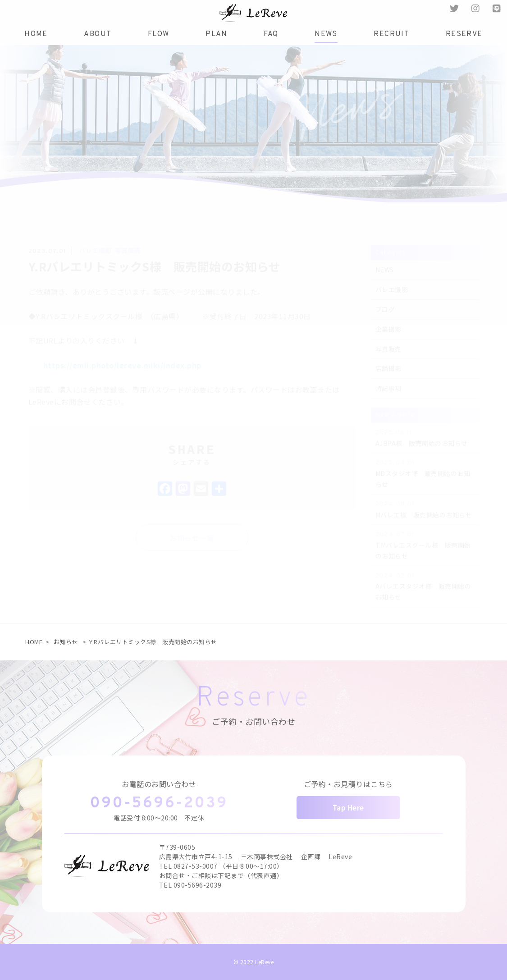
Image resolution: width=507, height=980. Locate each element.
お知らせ (66, 642)
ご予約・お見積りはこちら (348, 784)
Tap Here (348, 808)
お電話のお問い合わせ (159, 784)
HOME (34, 642)
